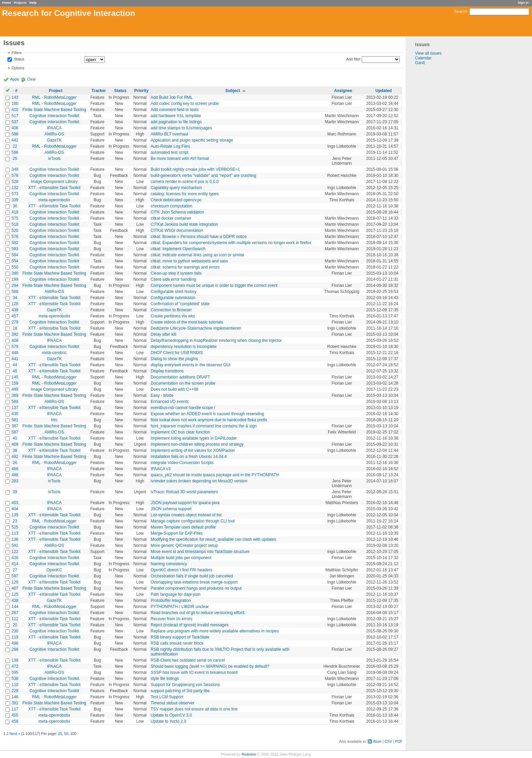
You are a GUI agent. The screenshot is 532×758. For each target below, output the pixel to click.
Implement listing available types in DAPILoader (194, 438)
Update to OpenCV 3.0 (171, 715)
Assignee (343, 91)
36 (15, 206)
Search (460, 12)
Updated (384, 91)
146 (15, 697)
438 (15, 600)
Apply (15, 79)
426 (15, 558)
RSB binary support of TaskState (180, 637)
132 (15, 188)
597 (15, 576)
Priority (141, 91)
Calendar (423, 58)
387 (15, 426)
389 (15, 395)
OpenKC (54, 570)
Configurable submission (173, 298)
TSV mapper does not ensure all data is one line (194, 709)
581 (15, 420)
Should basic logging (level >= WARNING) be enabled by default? (210, 666)
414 (15, 564)
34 (15, 298)
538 (15, 679)
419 (15, 212)
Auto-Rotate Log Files (170, 146)
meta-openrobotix (54, 200)
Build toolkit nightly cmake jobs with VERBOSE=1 (195, 169)
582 (15, 243)
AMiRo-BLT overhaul (169, 134)
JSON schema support (171, 509)
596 (15, 152)
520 (15, 230)
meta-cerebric (54, 353)
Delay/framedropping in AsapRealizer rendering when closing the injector (216, 340)
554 (15, 261)
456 (15, 721)
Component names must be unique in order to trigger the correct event (214, 285)
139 (15, 660)
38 (15, 450)
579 (15, 347)
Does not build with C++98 (175, 389)
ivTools (54, 159)
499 (15, 389)
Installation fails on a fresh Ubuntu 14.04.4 (189, 457)
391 (15, 703)
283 (15, 481)
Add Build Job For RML (172, 97)
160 (15, 104)
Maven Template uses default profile (183, 527)
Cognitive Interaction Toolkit (54, 116)
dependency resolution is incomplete (184, 347)
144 (15, 607)
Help (33, 3)
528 (15, 182)
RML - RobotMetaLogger (54, 97)
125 (15, 594)
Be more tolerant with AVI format (180, 159)
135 (15, 515)
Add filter (353, 59)
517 (15, 116)
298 (15, 649)
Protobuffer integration (171, 600)
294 (15, 285)
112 (15, 619)
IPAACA (54, 128)
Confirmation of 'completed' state (180, 304)
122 (15, 552)
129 (15, 582)
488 (15, 475)
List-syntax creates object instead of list (186, 515)
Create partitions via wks (173, 316)
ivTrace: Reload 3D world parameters (184, 492)
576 (15, 237)
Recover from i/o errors (172, 619)
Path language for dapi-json (176, 594)
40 (15, 438)
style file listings (165, 679)
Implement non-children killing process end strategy (197, 444)
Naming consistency (169, 564)
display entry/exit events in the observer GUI (191, 365)
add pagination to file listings (176, 122)
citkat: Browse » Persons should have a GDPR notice (199, 237)
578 (15, 175)
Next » (15, 734)
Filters (16, 53)
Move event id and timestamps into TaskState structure (200, 552)
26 (15, 463)
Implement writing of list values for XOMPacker (193, 450)
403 (15, 503)
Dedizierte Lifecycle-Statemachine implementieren (196, 328)
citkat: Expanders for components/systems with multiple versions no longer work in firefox (231, 243)
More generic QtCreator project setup (184, 546)
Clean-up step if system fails (176, 273)
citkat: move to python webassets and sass (189, 261)
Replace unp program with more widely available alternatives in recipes (215, 631)
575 (15, 218)
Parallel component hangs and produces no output (196, 588)
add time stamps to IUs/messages (181, 128)
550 (15, 267)
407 (15, 588)
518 (15, 224)
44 (15, 365)
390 (15, 273)
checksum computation (172, 206)
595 (15, 672)
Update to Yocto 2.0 (168, 721)
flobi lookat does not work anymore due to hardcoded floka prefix (209, 420)
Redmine (249, 754)
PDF (399, 741)
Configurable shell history (174, 292)
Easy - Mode (162, 395)
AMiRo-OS (54, 134)
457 (15, 316)
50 (66, 734)
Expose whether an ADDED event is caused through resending (207, 414)
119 (15, 637)
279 (15, 322)
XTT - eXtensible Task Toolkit (54, 188)
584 (15, 255)
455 (15, 715)
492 (15, 457)
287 (15, 613)
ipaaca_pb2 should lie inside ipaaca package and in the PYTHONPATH (215, 475)
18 (15, 328)
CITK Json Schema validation (177, 212)
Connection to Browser (171, 310)
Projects (20, 3)
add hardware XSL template (176, 116)
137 (15, 408)
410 (15, 110)
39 (15, 492)
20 (15, 625)
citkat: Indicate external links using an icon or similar (197, 255)
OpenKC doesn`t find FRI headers (181, 570)
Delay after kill (163, 334)
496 (15, 643)
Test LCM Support (167, 697)
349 (15, 169)
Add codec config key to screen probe (185, 104)
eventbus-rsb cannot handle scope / (183, 408)
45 (15, 371)
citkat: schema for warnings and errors (185, 267)
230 (15, 631)
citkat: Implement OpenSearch (178, 249)
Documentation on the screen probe (183, 383)
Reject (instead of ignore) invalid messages (189, 625)
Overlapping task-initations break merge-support (194, 582)
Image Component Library (54, 182)
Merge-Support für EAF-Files (177, 533)
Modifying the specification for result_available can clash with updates (213, 539)
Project (56, 91)
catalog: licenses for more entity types (185, 194)
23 (15, 521)
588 (15, 134)
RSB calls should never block (177, 643)
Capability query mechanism (176, 188)
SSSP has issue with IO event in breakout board (194, 672)
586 (15, 292)
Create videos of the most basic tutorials (187, 322)
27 (15, 570)
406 (15, 128)
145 (15, 377)
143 (15, 97)
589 (15, 402)
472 (15, 666)
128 (15, 304)
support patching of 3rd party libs (180, 691)
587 (15, 432)
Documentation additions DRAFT (180, 377)
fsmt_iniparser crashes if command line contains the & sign (204, 426)
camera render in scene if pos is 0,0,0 (185, 182)
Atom (377, 741)
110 (15, 685)
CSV (388, 741)
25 (15, 159)
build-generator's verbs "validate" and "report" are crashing (203, 175)
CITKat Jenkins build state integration (184, 224)
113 (15, 533)
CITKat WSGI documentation (177, 230)
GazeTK (54, 140)
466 (15, 469)
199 (15, 279)
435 (15, 414)
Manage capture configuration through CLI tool (193, 521)
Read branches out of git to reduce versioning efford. (198, 613)
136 (15, 539)
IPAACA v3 (160, 469)
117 (15, 709)
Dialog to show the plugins (174, 359)
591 (15, 546)
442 (15, 140)
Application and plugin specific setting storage (192, 140)
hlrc (54, 420)
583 (15, 249)
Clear (32, 79)
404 (15, 509)
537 (15, 122)
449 (15, 353)
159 (15, 383)
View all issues (428, 53)
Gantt (420, 63)
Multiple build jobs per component (181, 558)
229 (15, 691)
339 (15, 200)
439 (15, 310)
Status (19, 59)
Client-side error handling (173, 279)
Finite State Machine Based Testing (54, 110)
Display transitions (167, 371)
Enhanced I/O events (170, 402)
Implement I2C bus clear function (180, 432)
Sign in (523, 3)
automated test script (169, 152)
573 (15, 194)
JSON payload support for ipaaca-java (185, 503)
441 (15, 359)
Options (18, 68)
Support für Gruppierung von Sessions (185, 685)
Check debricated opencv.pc (176, 200)
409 (15, 444)
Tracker (99, 91)
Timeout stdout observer (173, 703)
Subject (233, 91)
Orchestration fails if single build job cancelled (192, 576)
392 (15, 334)
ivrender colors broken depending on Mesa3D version (199, 481)
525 (15, 527)
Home (7, 3)
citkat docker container (171, 218)
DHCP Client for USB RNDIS (177, 353)
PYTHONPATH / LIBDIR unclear (180, 607)
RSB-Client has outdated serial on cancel (188, 660)
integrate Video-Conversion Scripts (182, 463)
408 (15, 340)
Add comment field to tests (175, 110)
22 (15, 146)
